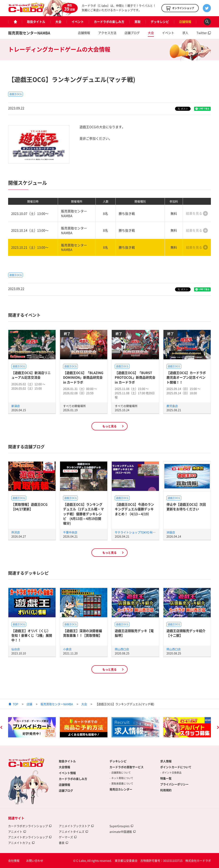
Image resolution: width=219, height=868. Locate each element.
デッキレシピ (160, 22)
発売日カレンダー (121, 789)
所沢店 (16, 532)
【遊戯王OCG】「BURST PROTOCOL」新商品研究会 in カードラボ (135, 377)
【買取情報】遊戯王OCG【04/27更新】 (29, 507)
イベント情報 (67, 773)
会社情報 (14, 861)
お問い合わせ (35, 861)
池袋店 (171, 532)
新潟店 (16, 406)
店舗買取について (121, 773)
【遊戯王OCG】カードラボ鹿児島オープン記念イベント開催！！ (186, 377)
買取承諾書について (122, 784)
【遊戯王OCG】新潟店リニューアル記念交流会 (31, 375)
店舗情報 (185, 22)
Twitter (202, 33)
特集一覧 (166, 778)
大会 (58, 22)
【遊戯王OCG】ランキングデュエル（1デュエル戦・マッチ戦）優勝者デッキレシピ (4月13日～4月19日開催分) (83, 514)
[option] (32, 727)
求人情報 (166, 761)
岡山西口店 (122, 649)
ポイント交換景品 (172, 773)
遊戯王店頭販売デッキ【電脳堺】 (134, 633)
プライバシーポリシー (174, 784)
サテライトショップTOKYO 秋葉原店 (138, 532)
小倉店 (67, 649)
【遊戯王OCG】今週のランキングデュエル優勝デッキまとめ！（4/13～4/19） (134, 509)
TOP (16, 704)
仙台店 (16, 649)
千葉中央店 (70, 532)
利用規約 (166, 790)
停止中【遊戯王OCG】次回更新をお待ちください (186, 507)
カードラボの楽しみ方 (109, 22)
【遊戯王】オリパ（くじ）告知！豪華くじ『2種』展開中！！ (32, 635)
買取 (137, 22)
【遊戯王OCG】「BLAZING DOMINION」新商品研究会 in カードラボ (83, 377)
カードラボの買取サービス (127, 767)
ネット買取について (122, 778)
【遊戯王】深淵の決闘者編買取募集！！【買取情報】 (83, 633)
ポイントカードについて (176, 767)
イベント (78, 22)
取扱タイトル (36, 22)
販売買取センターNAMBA (29, 33)
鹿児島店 (172, 406)
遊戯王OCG (16, 94)
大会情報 (64, 767)
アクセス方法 (107, 33)
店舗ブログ (132, 33)
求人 (185, 33)
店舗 (29, 704)
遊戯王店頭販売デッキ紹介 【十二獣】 (186, 633)
